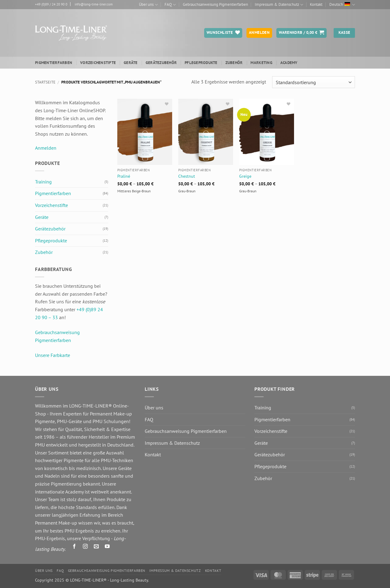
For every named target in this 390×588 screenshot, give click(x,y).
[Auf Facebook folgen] (74, 548)
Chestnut (187, 176)
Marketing (261, 63)
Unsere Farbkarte (53, 355)
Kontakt (316, 4)
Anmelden (46, 148)
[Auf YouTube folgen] (107, 548)
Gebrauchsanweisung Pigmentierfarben (215, 4)
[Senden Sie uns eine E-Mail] (96, 548)
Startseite (45, 82)
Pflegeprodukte (201, 63)
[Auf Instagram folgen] (85, 548)
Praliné (124, 176)
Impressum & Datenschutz (279, 5)
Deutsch (342, 5)
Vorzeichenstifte (98, 63)
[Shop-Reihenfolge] (314, 82)
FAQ (170, 5)
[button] (301, 33)
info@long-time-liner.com (94, 4)
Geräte (131, 63)
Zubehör (234, 63)
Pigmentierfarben (54, 63)
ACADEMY (289, 63)
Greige (245, 176)
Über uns (148, 5)
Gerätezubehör (161, 63)
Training (43, 182)
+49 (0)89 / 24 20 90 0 (51, 4)
